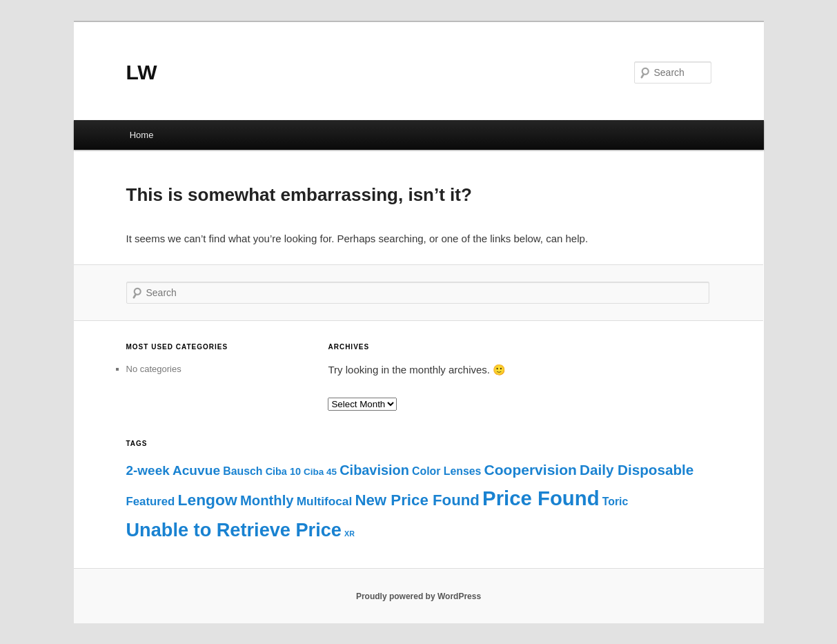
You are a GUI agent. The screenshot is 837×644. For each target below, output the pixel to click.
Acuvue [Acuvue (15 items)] (196, 470)
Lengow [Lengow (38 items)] (208, 500)
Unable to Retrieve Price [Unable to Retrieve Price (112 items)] (234, 530)
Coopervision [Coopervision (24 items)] (531, 470)
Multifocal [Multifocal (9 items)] (325, 501)
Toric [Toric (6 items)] (616, 501)
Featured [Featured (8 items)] (151, 501)
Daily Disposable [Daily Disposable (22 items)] (637, 470)
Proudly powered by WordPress (418, 596)
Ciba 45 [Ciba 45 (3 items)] (320, 472)
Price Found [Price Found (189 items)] (541, 498)
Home (142, 135)
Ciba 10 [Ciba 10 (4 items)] (283, 471)
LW (142, 72)
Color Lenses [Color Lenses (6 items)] (446, 471)
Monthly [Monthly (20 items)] (267, 500)
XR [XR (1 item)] (349, 534)
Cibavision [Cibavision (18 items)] (374, 470)
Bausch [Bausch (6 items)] (243, 471)
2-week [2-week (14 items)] (148, 470)
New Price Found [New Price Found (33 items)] (417, 500)
